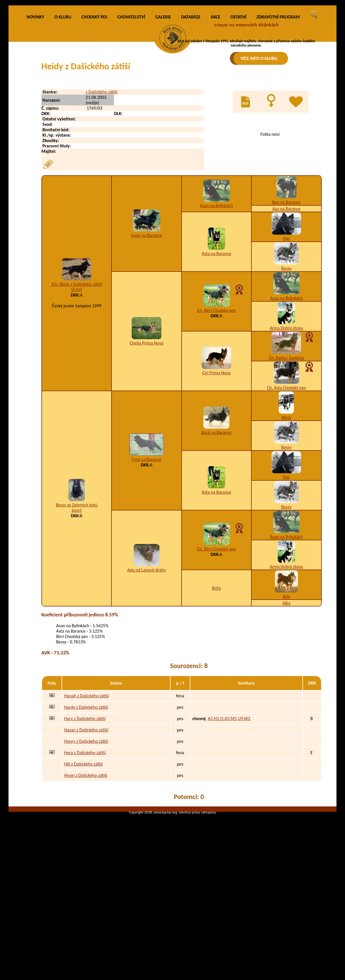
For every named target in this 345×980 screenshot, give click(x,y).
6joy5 (77, 589)
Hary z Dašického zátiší (85, 798)
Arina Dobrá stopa (286, 407)
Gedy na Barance (147, 314)
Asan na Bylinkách (216, 284)
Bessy (286, 348)
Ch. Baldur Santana (286, 437)
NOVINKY (35, 96)
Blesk (286, 497)
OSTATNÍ (238, 96)
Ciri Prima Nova (216, 452)
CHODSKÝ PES (94, 96)
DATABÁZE (191, 96)
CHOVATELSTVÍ (131, 96)
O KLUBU (63, 96)
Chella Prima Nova (146, 422)
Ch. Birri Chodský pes (216, 390)
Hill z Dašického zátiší (83, 843)
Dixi (286, 318)
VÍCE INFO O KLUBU (259, 58)
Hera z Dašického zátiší (85, 832)
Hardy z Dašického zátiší (86, 786)
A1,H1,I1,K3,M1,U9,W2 (229, 798)
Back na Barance (216, 511)
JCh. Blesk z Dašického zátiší (77, 363)
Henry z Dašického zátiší (86, 821)
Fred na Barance (147, 539)
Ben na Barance (286, 281)
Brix (286, 676)
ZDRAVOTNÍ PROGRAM (278, 96)
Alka (287, 682)
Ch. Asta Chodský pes (286, 467)
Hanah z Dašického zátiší (86, 775)
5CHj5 (77, 369)
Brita (217, 667)
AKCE (216, 96)
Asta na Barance (216, 332)
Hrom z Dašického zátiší (86, 855)
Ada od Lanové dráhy (147, 649)
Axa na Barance (286, 288)
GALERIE (163, 96)
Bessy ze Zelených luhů (77, 584)
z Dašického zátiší (102, 171)
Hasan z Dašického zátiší (86, 809)
